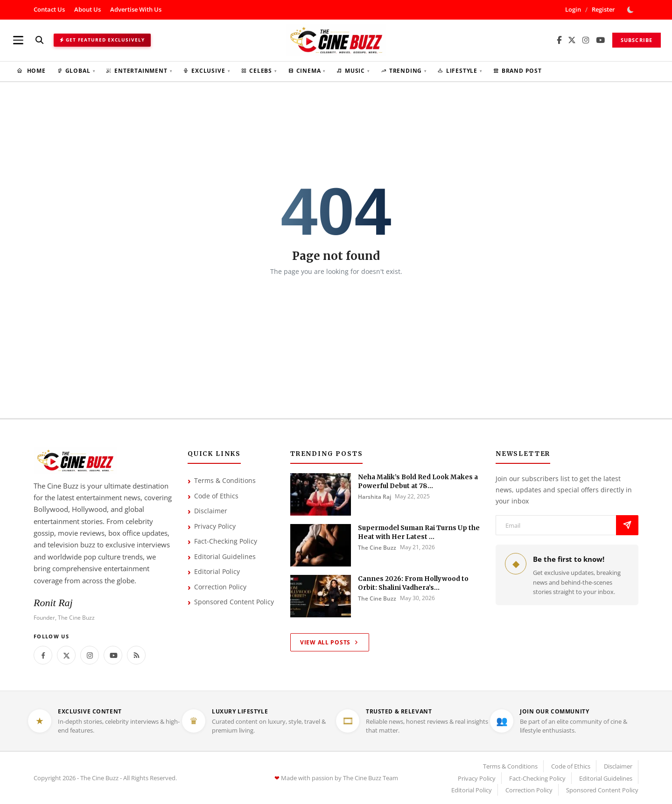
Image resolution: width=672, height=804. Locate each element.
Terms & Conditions (225, 480)
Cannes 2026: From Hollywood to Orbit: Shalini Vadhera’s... (413, 583)
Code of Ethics (216, 496)
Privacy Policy (215, 526)
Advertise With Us (136, 9)
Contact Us (49, 9)
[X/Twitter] (572, 40)
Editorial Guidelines (225, 556)
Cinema (307, 71)
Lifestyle (460, 71)
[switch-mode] (631, 10)
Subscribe (637, 40)
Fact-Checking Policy (226, 541)
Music (353, 71)
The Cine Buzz (377, 548)
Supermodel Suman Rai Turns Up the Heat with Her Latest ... (419, 532)
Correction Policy (220, 587)
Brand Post (518, 71)
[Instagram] (586, 40)
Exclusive (206, 71)
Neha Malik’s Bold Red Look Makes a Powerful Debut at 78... (418, 482)
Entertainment (139, 71)
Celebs (259, 71)
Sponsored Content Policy (234, 602)
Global (76, 71)
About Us (87, 9)
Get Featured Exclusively (102, 40)
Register (603, 9)
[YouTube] (600, 40)
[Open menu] (18, 40)
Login (573, 9)
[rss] (136, 655)
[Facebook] (559, 40)
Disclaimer (211, 511)
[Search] (39, 40)
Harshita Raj (374, 497)
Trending (404, 71)
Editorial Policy (217, 571)
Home (31, 71)
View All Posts (330, 642)
